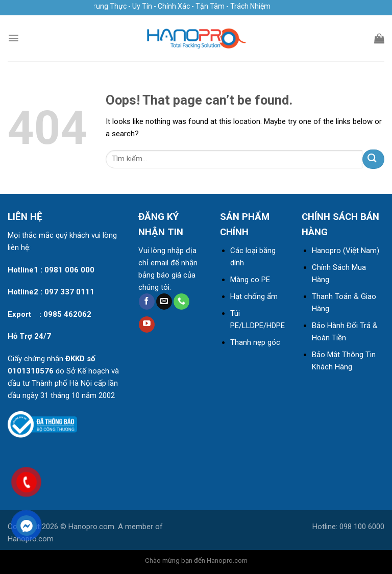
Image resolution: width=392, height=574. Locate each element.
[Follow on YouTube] (147, 325)
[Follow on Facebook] (147, 302)
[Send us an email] (164, 302)
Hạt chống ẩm (254, 296)
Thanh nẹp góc (255, 342)
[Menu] (14, 38)
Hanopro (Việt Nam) (346, 251)
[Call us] (181, 302)
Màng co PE (250, 280)
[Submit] (373, 159)
